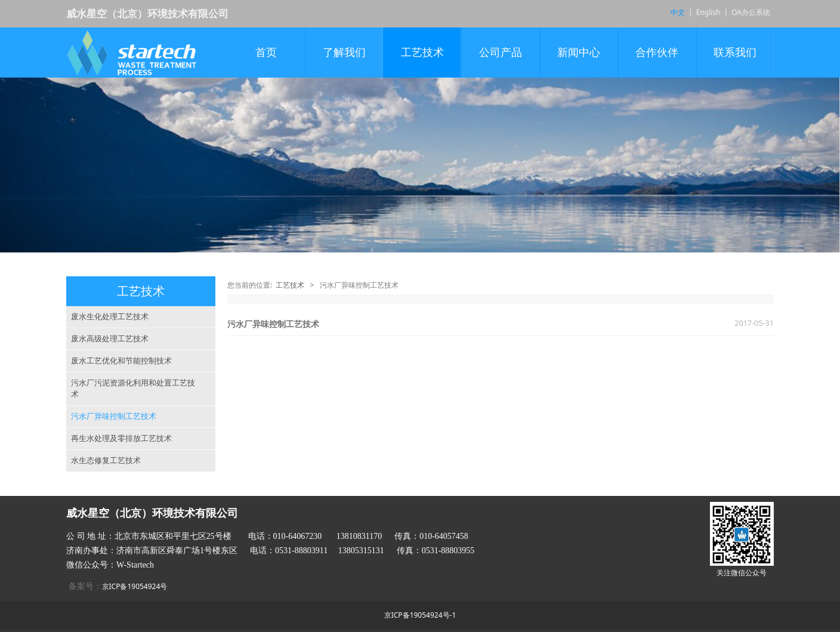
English (708, 12)
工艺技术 (422, 53)
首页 (266, 53)
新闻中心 (579, 53)
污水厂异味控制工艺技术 (114, 416)
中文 (678, 12)
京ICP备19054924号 (135, 586)
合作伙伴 (657, 53)
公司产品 (501, 53)
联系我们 (735, 53)
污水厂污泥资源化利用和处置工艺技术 (133, 389)
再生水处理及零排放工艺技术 (121, 438)
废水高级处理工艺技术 (110, 338)
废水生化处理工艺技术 (110, 316)
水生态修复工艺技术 (106, 460)
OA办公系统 (751, 12)
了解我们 (344, 53)
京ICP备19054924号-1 (420, 615)
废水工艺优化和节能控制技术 (121, 360)
